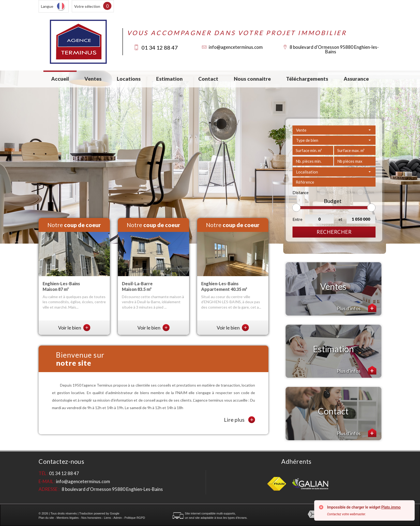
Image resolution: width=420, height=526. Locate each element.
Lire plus (239, 420)
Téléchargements (307, 79)
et (340, 219)
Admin (117, 518)
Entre (297, 219)
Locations (129, 79)
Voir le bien (74, 328)
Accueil (60, 79)
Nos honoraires (91, 518)
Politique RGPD (135, 518)
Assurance (356, 79)
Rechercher (334, 232)
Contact (208, 79)
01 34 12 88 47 (160, 47)
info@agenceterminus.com (236, 47)
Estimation (169, 79)
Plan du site (46, 518)
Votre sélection (87, 6)
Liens (107, 518)
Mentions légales (68, 518)
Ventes (93, 79)
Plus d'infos (357, 308)
